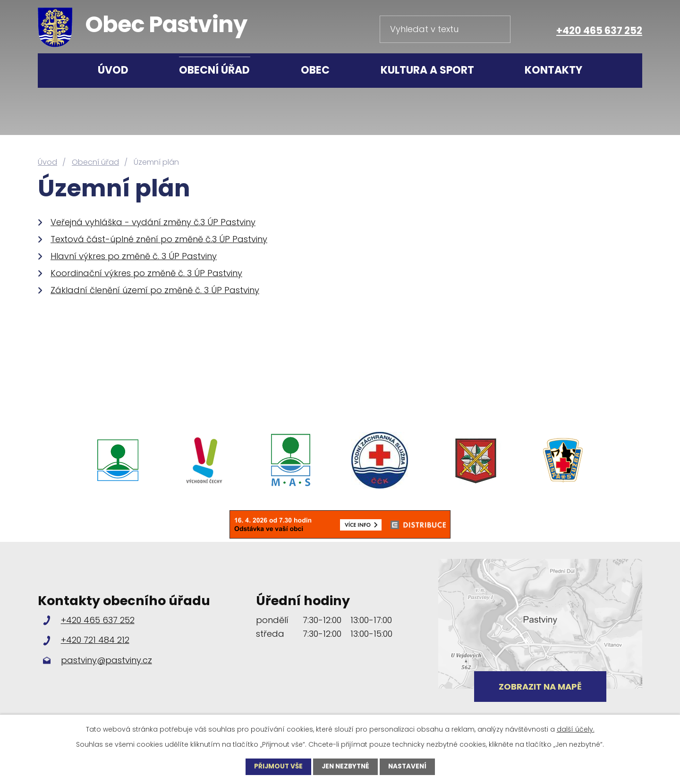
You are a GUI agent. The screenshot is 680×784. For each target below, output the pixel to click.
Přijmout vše (276, 767)
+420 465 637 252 (599, 30)
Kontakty (553, 70)
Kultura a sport (427, 70)
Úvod (113, 70)
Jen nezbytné (345, 767)
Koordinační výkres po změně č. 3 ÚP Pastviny (146, 273)
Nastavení (409, 767)
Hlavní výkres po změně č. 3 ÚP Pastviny (134, 256)
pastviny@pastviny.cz (106, 660)
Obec (315, 70)
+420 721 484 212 (95, 640)
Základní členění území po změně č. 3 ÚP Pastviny (155, 290)
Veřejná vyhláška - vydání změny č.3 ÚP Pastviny (153, 222)
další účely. (576, 729)
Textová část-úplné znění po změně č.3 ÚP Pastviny (159, 239)
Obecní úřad (214, 70)
